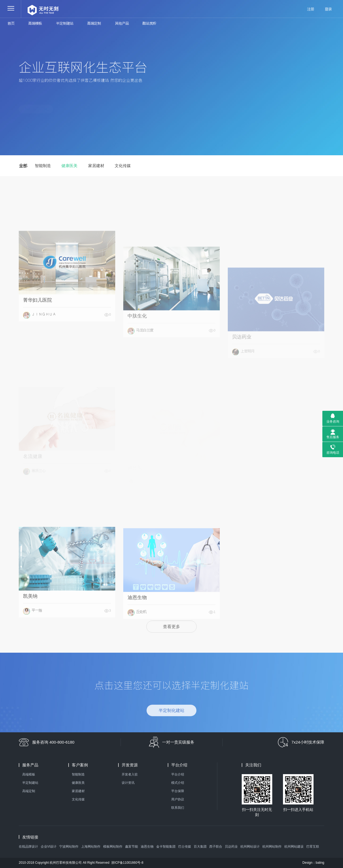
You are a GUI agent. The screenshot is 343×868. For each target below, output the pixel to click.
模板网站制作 (113, 847)
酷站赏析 (150, 23)
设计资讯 (128, 783)
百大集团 (200, 847)
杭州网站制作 (272, 847)
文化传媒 (123, 166)
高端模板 (35, 23)
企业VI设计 (49, 847)
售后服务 (333, 437)
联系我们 (178, 808)
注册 (311, 9)
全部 (23, 166)
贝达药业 (231, 847)
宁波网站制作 (69, 847)
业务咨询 (333, 422)
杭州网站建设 (294, 847)
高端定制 (94, 23)
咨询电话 (333, 453)
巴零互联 (313, 847)
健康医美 (69, 166)
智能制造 (43, 166)
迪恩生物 (147, 847)
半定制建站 (65, 23)
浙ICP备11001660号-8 (127, 863)
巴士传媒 (185, 847)
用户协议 (178, 799)
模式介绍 (178, 783)
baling (320, 863)
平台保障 (178, 791)
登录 (328, 9)
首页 (11, 23)
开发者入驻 (130, 774)
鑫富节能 (132, 847)
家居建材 (96, 166)
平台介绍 (178, 774)
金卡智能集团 (166, 847)
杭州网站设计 (250, 847)
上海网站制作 (91, 847)
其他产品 (122, 23)
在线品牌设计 (28, 847)
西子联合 (216, 847)
